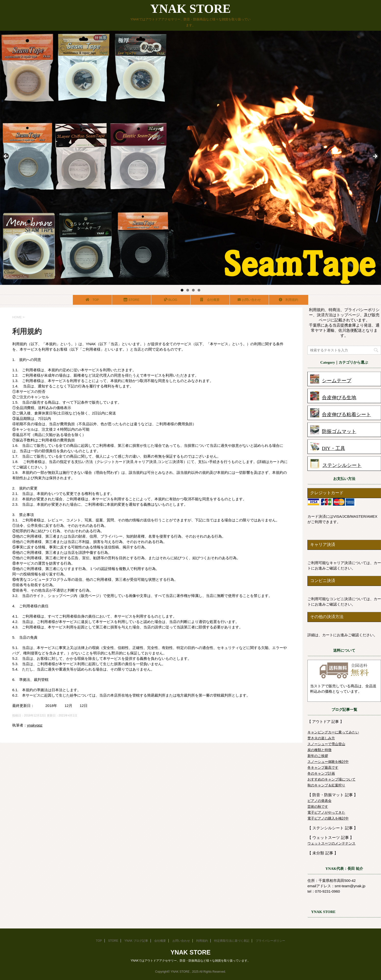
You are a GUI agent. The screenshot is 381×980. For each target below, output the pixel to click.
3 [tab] (193, 290)
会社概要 (210, 300)
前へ (6, 157)
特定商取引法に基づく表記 (232, 941)
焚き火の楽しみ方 (321, 738)
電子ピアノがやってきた (326, 812)
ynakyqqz (35, 725)
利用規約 (289, 300)
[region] (190, 158)
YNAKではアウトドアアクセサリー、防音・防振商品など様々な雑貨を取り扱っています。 (191, 961)
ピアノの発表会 (319, 801)
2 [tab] (188, 290)
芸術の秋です (318, 807)
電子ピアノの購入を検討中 (328, 818)
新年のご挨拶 (318, 756)
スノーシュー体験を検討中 (328, 762)
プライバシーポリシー (270, 941)
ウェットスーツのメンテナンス (331, 843)
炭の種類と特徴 (319, 750)
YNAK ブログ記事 (136, 941)
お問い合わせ (249, 300)
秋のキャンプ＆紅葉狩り (326, 785)
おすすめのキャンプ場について (331, 779)
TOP (92, 300)
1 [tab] (182, 290)
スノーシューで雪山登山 (326, 744)
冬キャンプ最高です (323, 768)
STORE (132, 300)
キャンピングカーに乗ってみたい (333, 732)
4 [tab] (199, 290)
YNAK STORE (190, 9)
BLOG (171, 300)
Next (375, 157)
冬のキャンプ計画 (321, 773)
